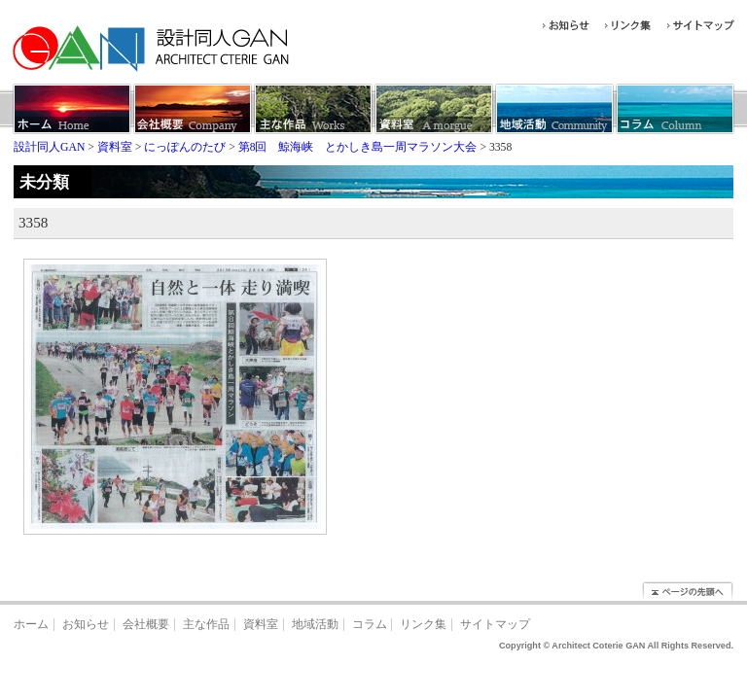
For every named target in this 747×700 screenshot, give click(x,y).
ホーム (31, 625)
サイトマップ (495, 625)
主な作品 (206, 625)
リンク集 (423, 625)
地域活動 (315, 625)
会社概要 (146, 625)
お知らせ (86, 625)
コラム (370, 625)
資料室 (261, 625)
